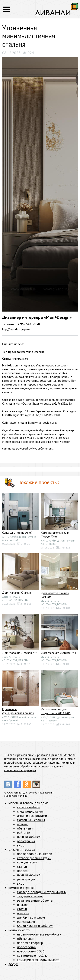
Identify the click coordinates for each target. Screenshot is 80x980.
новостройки (27, 947)
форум (13, 964)
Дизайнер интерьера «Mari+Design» (37, 317)
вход (21, 845)
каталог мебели (29, 807)
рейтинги (24, 832)
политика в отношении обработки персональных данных (39, 764)
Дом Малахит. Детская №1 (59, 653)
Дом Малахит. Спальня (17, 593)
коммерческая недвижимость (39, 960)
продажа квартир (30, 943)
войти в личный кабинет (35, 926)
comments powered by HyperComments (28, 448)
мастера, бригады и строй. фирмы (42, 892)
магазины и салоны (31, 820)
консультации (27, 862)
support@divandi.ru (16, 796)
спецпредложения (30, 811)
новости (23, 871)
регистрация (26, 841)
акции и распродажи (32, 816)
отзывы (23, 824)
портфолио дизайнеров (35, 854)
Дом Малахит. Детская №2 (20, 653)
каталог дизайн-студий (34, 858)
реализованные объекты (35, 900)
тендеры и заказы (30, 896)
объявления (26, 828)
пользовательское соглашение (39, 763)
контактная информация (20, 770)
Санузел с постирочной (17, 533)
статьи (22, 866)
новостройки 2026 (31, 951)
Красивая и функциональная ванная (18, 711)
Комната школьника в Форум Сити (55, 535)
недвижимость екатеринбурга (39, 934)
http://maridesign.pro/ (16, 329)
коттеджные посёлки (33, 955)
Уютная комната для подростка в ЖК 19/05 (56, 711)
